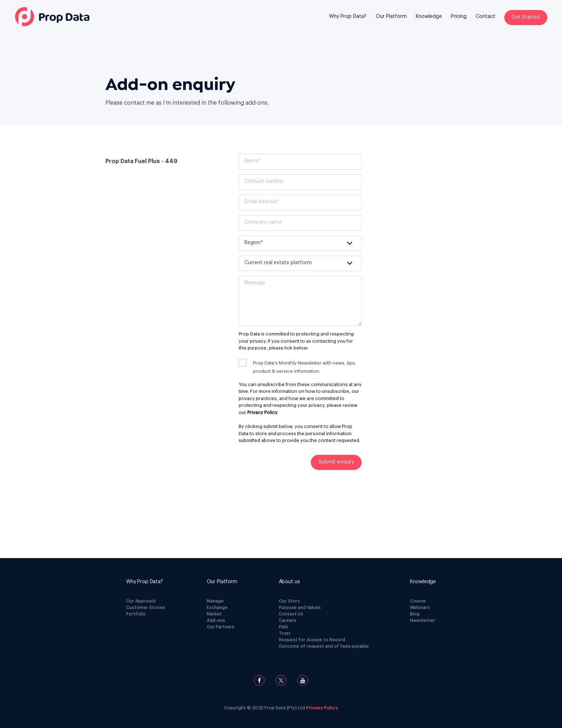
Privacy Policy (262, 412)
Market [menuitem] (214, 614)
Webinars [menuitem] (420, 608)
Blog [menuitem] (415, 614)
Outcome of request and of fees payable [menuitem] (324, 646)
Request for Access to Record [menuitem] (312, 640)
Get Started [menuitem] (526, 17)
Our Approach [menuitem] (141, 601)
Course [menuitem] (418, 601)
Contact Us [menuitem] (291, 614)
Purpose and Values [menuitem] (300, 608)
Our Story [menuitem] (289, 601)
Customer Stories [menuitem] (146, 608)
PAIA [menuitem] (283, 627)
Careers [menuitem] (288, 620)
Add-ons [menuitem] (216, 620)
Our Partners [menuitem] (221, 627)
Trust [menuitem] (285, 633)
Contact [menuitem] (485, 16)
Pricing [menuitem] (459, 16)
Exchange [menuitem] (217, 608)
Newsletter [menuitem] (423, 620)
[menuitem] (348, 22)
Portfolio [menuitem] (136, 614)
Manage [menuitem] (215, 601)
